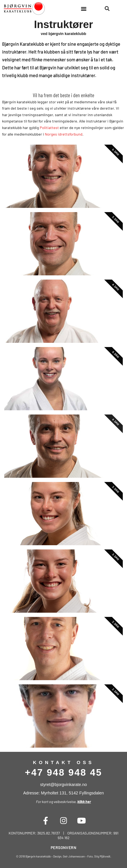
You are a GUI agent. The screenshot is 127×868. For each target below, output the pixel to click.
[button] (84, 9)
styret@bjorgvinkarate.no (64, 785)
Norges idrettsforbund (64, 134)
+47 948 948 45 (63, 772)
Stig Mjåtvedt (102, 856)
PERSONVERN (63, 847)
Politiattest (49, 128)
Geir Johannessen (74, 856)
